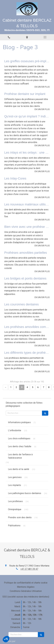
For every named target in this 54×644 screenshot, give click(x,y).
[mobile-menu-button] (45, 37)
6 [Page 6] (38, 387)
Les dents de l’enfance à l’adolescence (20, 456)
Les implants (14, 485)
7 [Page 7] (43, 387)
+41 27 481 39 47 (29, 569)
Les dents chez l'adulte (20, 446)
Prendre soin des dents (20, 517)
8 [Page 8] (49, 387)
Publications (14, 526)
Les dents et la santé (19, 469)
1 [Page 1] (11, 387)
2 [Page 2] (16, 387)
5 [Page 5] (33, 387)
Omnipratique (15, 509)
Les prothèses (15, 501)
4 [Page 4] (27, 387)
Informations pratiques (19, 422)
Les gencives (15, 477)
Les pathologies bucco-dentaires (25, 493)
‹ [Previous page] (5, 387)
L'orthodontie (15, 430)
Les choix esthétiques (19, 438)
